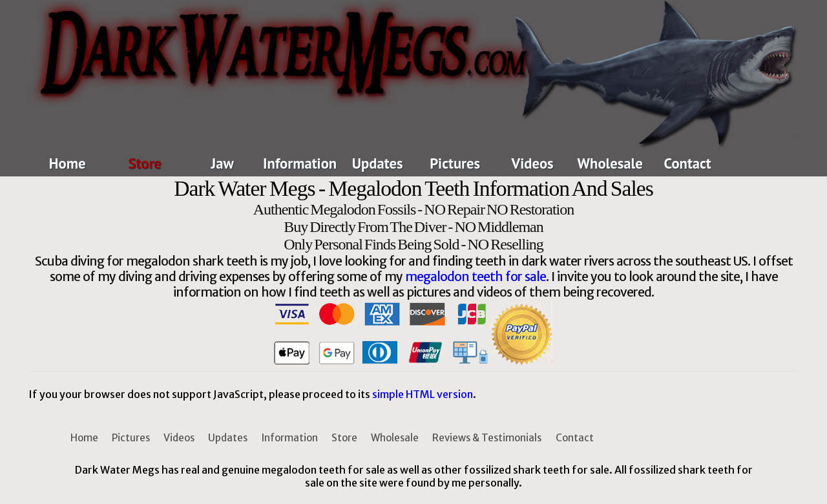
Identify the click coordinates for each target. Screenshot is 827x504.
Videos (533, 163)
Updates (378, 163)
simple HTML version (423, 394)
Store (144, 163)
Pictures (455, 163)
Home (68, 163)
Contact (688, 163)
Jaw (223, 163)
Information (300, 163)
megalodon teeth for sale (476, 277)
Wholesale (610, 163)
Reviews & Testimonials (487, 438)
